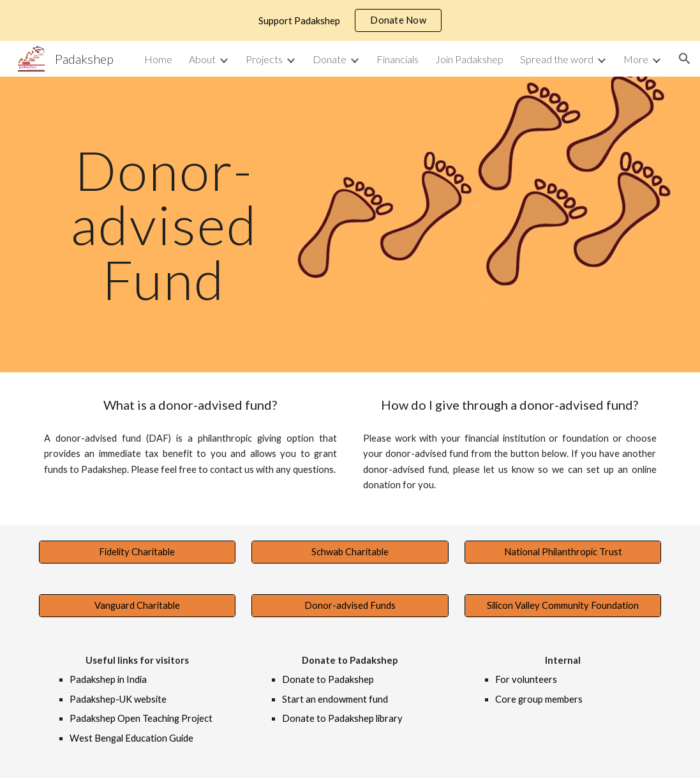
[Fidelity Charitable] (138, 552)
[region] (350, 20)
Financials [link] (398, 59)
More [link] (636, 59)
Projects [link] (264, 59)
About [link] (202, 59)
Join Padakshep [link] (469, 59)
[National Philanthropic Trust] (563, 552)
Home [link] (158, 59)
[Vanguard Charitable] (138, 606)
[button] (685, 59)
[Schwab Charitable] (350, 552)
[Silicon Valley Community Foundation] (563, 606)
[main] (164, 225)
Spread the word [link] (557, 59)
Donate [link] (330, 59)
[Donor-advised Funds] (350, 606)
